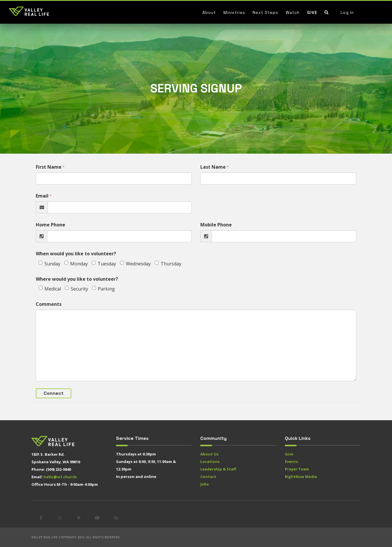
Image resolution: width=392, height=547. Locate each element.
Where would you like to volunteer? (77, 279)
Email (42, 196)
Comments (49, 304)
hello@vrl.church (60, 477)
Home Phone (51, 225)
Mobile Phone (216, 225)
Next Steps (265, 12)
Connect (54, 393)
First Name (49, 167)
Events (291, 462)
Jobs (205, 484)
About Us (209, 454)
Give (312, 12)
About (209, 12)
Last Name (213, 167)
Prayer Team (297, 469)
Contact (208, 477)
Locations (210, 462)
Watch (293, 12)
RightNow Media (301, 477)
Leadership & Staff (218, 469)
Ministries (234, 12)
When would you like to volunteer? (76, 254)
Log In (347, 12)
